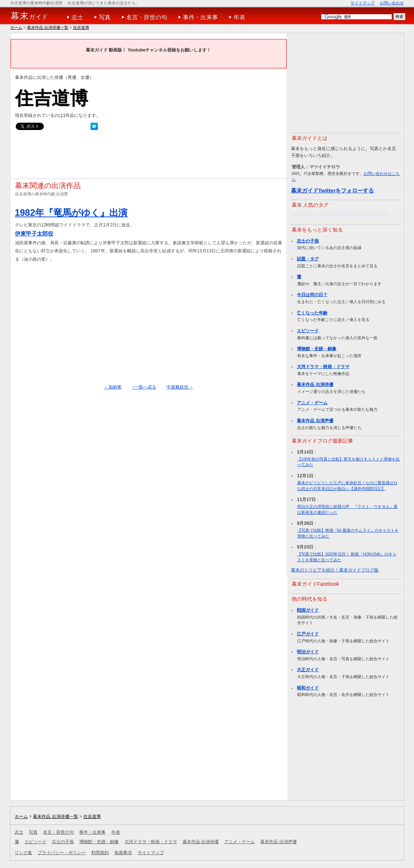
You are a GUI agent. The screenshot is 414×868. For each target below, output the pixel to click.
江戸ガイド (308, 634)
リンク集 (23, 853)
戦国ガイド (308, 610)
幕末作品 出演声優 (315, 421)
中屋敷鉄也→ (180, 387)
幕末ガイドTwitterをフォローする (333, 190)
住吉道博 (81, 27)
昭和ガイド (308, 688)
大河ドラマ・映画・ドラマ (323, 367)
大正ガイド (308, 670)
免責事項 (123, 853)
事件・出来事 (200, 17)
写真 (105, 17)
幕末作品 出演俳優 (315, 385)
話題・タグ (308, 259)
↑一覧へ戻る (144, 387)
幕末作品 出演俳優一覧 (48, 27)
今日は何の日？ (312, 295)
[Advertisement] (148, 156)
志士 (77, 17)
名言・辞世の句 (147, 17)
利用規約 (100, 853)
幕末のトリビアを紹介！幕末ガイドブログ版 (335, 570)
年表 (239, 17)
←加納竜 (113, 387)
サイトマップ (363, 3)
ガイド (29, 16)
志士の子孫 (308, 241)
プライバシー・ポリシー (62, 853)
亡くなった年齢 (312, 313)
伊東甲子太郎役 (34, 234)
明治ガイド (308, 652)
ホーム (16, 27)
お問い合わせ (392, 3)
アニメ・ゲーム (312, 403)
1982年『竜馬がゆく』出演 (71, 213)
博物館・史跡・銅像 (317, 349)
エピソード (308, 331)
